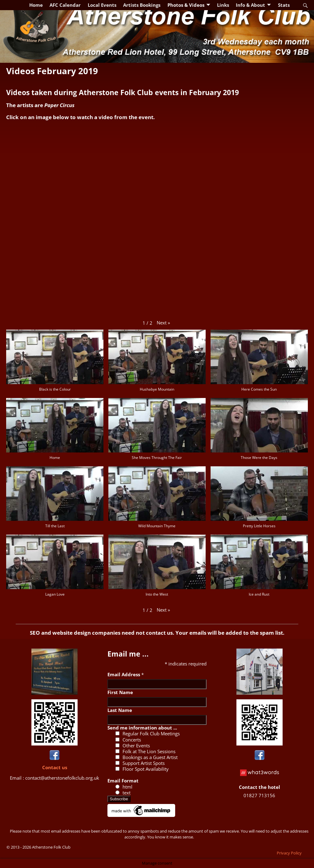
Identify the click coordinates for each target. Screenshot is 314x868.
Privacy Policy (289, 853)
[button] (163, 323)
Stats (284, 5)
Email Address (126, 674)
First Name (120, 692)
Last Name (120, 710)
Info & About (250, 5)
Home (36, 5)
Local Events (102, 5)
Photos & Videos (186, 5)
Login (76, 847)
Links (223, 5)
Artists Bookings (142, 5)
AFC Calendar (65, 5)
